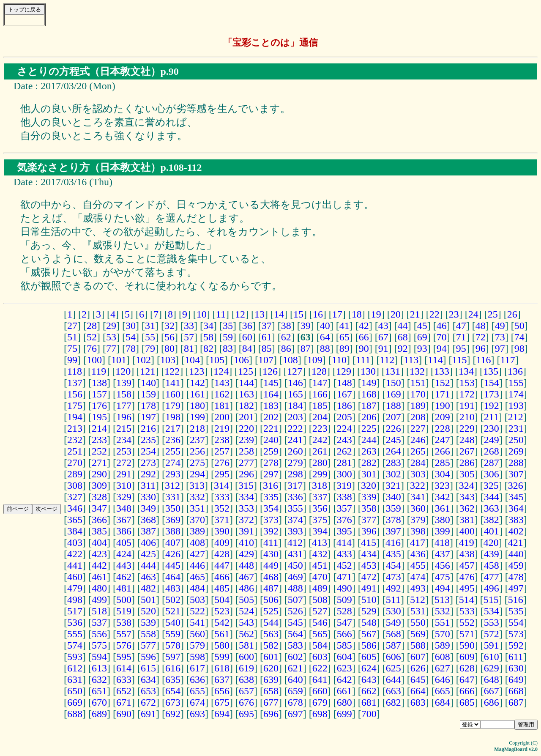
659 (295, 691)
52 (92, 337)
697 (295, 714)
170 (418, 394)
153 (467, 383)
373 (271, 520)
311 (148, 485)
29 (111, 326)
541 (197, 622)
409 (222, 542)
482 (148, 588)
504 (222, 600)
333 (222, 497)
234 (124, 440)
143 (222, 383)
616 (173, 668)
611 (516, 657)
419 (467, 542)
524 (246, 611)
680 (344, 702)
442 (99, 565)
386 (124, 531)
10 (202, 314)
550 (418, 622)
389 (197, 531)
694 (222, 714)
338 (344, 497)
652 (124, 691)
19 (376, 314)
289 (75, 474)
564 (295, 634)
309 (99, 485)
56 (169, 337)
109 (315, 360)
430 (271, 554)
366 (99, 520)
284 (418, 463)
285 (443, 463)
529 (369, 611)
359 (393, 508)
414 (344, 542)
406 (148, 542)
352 (222, 508)
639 (271, 679)
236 (173, 440)
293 (173, 474)
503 (197, 600)
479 (75, 588)
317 (295, 485)
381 (467, 520)
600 (246, 657)
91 (383, 348)
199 (197, 417)
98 (519, 348)
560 (197, 634)
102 (143, 360)
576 (124, 645)
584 (320, 645)
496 (492, 588)
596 (148, 657)
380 (443, 520)
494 (443, 588)
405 (124, 542)
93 (422, 348)
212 (516, 417)
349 (148, 508)
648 (492, 679)
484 (197, 588)
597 (173, 657)
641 (320, 679)
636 (197, 679)
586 (369, 645)
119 (99, 371)
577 (148, 645)
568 (393, 634)
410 (246, 542)
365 (75, 520)
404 (99, 542)
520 (148, 611)
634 (148, 679)
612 (75, 668)
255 (173, 451)
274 (173, 463)
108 (290, 360)
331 (173, 497)
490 (344, 588)
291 (124, 474)
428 (222, 554)
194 (75, 417)
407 (173, 542)
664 (418, 691)
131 (393, 371)
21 (415, 314)
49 (500, 326)
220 (246, 428)
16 (318, 314)
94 (442, 348)
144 (246, 383)
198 (173, 417)
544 (271, 622)
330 (148, 497)
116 (484, 360)
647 (467, 679)
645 (418, 679)
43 (383, 326)
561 (222, 634)
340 (393, 497)
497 (516, 588)
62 (286, 337)
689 (99, 714)
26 (512, 314)
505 (246, 600)
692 (173, 714)
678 (295, 702)
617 (197, 668)
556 (99, 634)
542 (222, 622)
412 (295, 542)
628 (467, 668)
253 (124, 451)
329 (124, 497)
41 (344, 326)
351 (197, 508)
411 (271, 542)
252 (99, 451)
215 (124, 428)
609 (467, 657)
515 (491, 600)
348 (124, 508)
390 (222, 531)
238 (222, 440)
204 (320, 417)
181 (222, 405)
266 (443, 451)
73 (500, 337)
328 (99, 497)
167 (344, 394)
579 (197, 645)
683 (418, 702)
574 (75, 645)
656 (222, 691)
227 (418, 428)
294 (197, 474)
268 (492, 451)
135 (491, 371)
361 (443, 508)
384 (75, 531)
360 (418, 508)
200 (222, 417)
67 (383, 337)
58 (208, 337)
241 (295, 440)
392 (271, 531)
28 (92, 326)
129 (344, 371)
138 (99, 383)
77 (111, 348)
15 (298, 314)
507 (295, 600)
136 (515, 371)
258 (246, 451)
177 (124, 405)
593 (75, 657)
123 (197, 371)
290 (99, 474)
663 (393, 691)
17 (337, 314)
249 (492, 440)
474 (418, 577)
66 (364, 337)
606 (393, 657)
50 (519, 326)
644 (393, 679)
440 (516, 554)
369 (173, 520)
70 (442, 337)
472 (369, 577)
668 (516, 691)
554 (516, 622)
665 (443, 691)
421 (516, 542)
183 (271, 405)
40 (325, 326)
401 (492, 531)
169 (393, 394)
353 (246, 508)
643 (369, 679)
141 (173, 383)
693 (197, 714)
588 (418, 645)
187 (369, 405)
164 (271, 394)
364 (516, 508)
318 (320, 485)
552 (467, 622)
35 (228, 326)
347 (99, 508)
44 (403, 326)
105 (217, 360)
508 (320, 600)
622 (320, 668)
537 (99, 622)
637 (222, 679)
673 (173, 702)
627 (443, 668)
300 (344, 474)
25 (493, 314)
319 (344, 485)
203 (295, 417)
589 (443, 645)
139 (124, 383)
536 (75, 622)
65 (344, 337)
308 (75, 485)
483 (173, 588)
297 (271, 474)
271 (99, 463)
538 (124, 622)
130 (368, 371)
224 (344, 428)
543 (246, 622)
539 (148, 622)
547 (344, 622)
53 (111, 337)
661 (344, 691)
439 (492, 554)
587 (393, 645)
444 (148, 565)
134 (466, 371)
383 (516, 520)
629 (492, 668)
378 (393, 520)
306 (492, 474)
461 (99, 577)
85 (267, 348)
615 (148, 668)
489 (320, 588)
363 (492, 508)
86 (286, 348)
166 (320, 394)
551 (443, 622)
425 (148, 554)
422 (75, 554)
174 (516, 394)
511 (393, 600)
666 (467, 691)
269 (516, 451)
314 (221, 485)
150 (393, 383)
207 (393, 417)
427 (197, 554)
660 (320, 691)
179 (173, 405)
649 (516, 679)
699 (344, 714)
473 (393, 577)
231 (516, 428)
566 (344, 634)
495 (467, 588)
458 (492, 565)
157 (99, 394)
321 (393, 485)
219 (222, 428)
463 (148, 577)
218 (197, 428)
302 (393, 474)
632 (99, 679)
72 (481, 337)
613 (99, 668)
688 (75, 714)
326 (516, 485)
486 (246, 588)
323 (442, 485)
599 (222, 657)
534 (492, 611)
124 (221, 371)
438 (467, 554)
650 (75, 691)
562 (246, 634)
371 (222, 520)
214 (99, 428)
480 (99, 588)
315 (246, 485)
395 (344, 531)
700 (369, 714)
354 (271, 508)
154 (492, 383)
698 (320, 714)
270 (75, 463)
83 (228, 348)
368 (148, 520)
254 (148, 451)
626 (418, 668)
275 (197, 463)
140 (148, 383)
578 (173, 645)
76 (92, 348)
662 (369, 691)
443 (124, 565)
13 (260, 314)
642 (344, 679)
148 (344, 383)
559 (173, 634)
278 (271, 463)
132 (417, 371)
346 (75, 508)
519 (124, 611)
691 (148, 714)
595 (124, 657)
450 (295, 565)
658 (271, 691)
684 (443, 702)
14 (279, 314)
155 (516, 383)
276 (222, 463)
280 (320, 463)
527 (320, 611)
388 (173, 531)
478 (516, 577)
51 (72, 337)
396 (369, 531)
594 (99, 657)
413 (320, 542)
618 (222, 668)
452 (344, 565)
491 (369, 588)
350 (173, 508)
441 (75, 565)
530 (393, 611)
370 (197, 520)
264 (393, 451)
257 (222, 451)
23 (454, 314)
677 (271, 702)
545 (295, 622)
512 (418, 600)
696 (271, 714)
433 (344, 554)
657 (246, 691)
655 (197, 691)
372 (246, 520)
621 (295, 668)
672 (148, 702)
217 (173, 428)
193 (516, 405)
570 (443, 634)
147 (320, 383)
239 (246, 440)
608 (443, 657)
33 (189, 326)
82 (208, 348)
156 (75, 394)
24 (473, 314)
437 (443, 554)
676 (246, 702)
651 (99, 691)
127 (295, 371)
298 (295, 474)
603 (320, 657)
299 (320, 474)
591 (492, 645)
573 (516, 634)
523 (222, 611)
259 (271, 451)
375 (320, 520)
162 (222, 394)
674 (197, 702)
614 (124, 668)
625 (393, 668)
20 (396, 314)
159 (148, 394)
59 (228, 337)
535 (516, 611)
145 (271, 383)
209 (443, 417)
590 (467, 645)
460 (75, 577)
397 (393, 531)
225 (369, 428)
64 (325, 337)
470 (320, 577)
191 (467, 405)
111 (363, 360)
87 (306, 348)
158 (124, 394)
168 (369, 394)
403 (75, 542)
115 (459, 360)
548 (369, 622)
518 (99, 611)
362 (467, 508)
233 (99, 440)
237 (197, 440)
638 (246, 679)
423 (99, 554)
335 (271, 497)
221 (271, 428)
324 (467, 485)
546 (320, 622)
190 (443, 405)
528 (344, 611)
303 (418, 474)
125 (246, 371)
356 (320, 508)
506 (271, 600)
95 (461, 348)
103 (168, 360)
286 (467, 463)
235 (148, 440)
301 (369, 474)
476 (467, 577)
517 (75, 611)
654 (173, 691)
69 (422, 337)
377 (369, 520)
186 (344, 405)
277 (246, 463)
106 (241, 360)
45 (422, 326)
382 (492, 520)
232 (75, 440)
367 (124, 520)
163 (246, 394)
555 (75, 634)
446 (197, 565)
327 (75, 497)
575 (99, 645)
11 (221, 314)
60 (247, 337)
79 (150, 348)
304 (443, 474)
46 (442, 326)
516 (516, 600)
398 (418, 531)
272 (124, 463)
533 (467, 611)
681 (369, 702)
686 (492, 702)
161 (197, 394)
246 (418, 440)
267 (467, 451)
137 (75, 383)
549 (393, 622)
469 (295, 577)
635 (173, 679)
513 (442, 600)
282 (369, 463)
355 (295, 508)
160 (173, 394)
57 (189, 337)
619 (246, 668)
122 (172, 371)
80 (169, 348)
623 (344, 668)
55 (150, 337)
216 (148, 428)
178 (148, 405)
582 (271, 645)
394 (320, 531)
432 (320, 554)
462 (124, 577)
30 (131, 326)
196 (124, 417)
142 (197, 383)
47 (461, 326)
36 (247, 326)
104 (192, 360)
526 (295, 611)
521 (173, 611)
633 (124, 679)
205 (344, 417)
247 (443, 440)
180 (197, 405)
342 (443, 497)
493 (418, 588)
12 (240, 314)
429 (246, 554)
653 (148, 691)
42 (364, 326)
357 (344, 508)
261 (320, 451)
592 (516, 645)
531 (418, 611)
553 (492, 622)
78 (131, 348)
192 (492, 405)
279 (295, 463)
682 (393, 702)
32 (169, 326)
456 (443, 565)
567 (369, 634)
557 (124, 634)
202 (271, 417)
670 (99, 702)
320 (369, 485)
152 (443, 383)
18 (357, 314)
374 (295, 520)
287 (492, 463)
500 (124, 600)
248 (467, 440)
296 (246, 474)
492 (393, 588)
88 (325, 348)
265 (418, 451)
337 (320, 497)
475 (443, 577)
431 (295, 554)
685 (467, 702)
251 (75, 451)
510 (369, 600)
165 (295, 394)
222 (295, 428)
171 (443, 394)
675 (222, 702)
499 (99, 600)
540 (173, 622)
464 (173, 577)
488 (295, 588)
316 (270, 485)
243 (344, 440)
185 (320, 405)
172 (467, 394)
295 (222, 474)
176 (99, 405)
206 (369, 417)
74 (519, 337)
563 (271, 634)
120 (123, 371)
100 (94, 360)
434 (369, 554)
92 (403, 348)
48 (481, 326)
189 (418, 405)
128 (319, 371)
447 (222, 565)
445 (173, 565)
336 (295, 497)
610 (492, 657)
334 (246, 497)
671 (124, 702)
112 (387, 360)
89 (344, 348)
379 (418, 520)
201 (246, 417)
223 (320, 428)
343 (467, 497)
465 (197, 577)
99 (72, 360)
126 (270, 371)
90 (364, 348)
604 (344, 657)
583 (295, 645)
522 (197, 611)
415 (369, 542)
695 (246, 714)
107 (266, 360)
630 (516, 668)
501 (148, 600)
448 (246, 565)
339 (369, 497)
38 (286, 326)
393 (295, 531)
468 (271, 577)
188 (393, 405)
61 (267, 337)
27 (72, 326)
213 (75, 428)
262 (344, 451)
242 (320, 440)
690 (124, 714)
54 (131, 337)
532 (443, 611)
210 (467, 417)
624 (369, 668)
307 (516, 474)
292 (148, 474)
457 (467, 565)
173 (492, 394)
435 (393, 554)
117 (508, 360)
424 (124, 554)
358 (369, 508)
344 (492, 497)
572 (492, 634)
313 (197, 485)
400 (467, 531)
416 (393, 542)
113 (411, 360)
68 (403, 337)
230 (492, 428)
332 (197, 497)
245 (393, 440)
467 (246, 577)
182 (246, 405)
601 (271, 657)
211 (491, 417)
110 (339, 360)
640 (295, 679)
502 (173, 600)
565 (320, 634)
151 (418, 383)
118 (75, 371)
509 (344, 600)
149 (369, 383)
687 (516, 702)
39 (306, 326)
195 (99, 417)
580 (222, 645)
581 (246, 645)
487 (271, 588)
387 (148, 531)
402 (516, 531)
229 (467, 428)
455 (418, 565)
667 (492, 691)
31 (150, 326)
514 (467, 600)
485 (222, 588)
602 (295, 657)
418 (442, 542)
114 (435, 360)
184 (295, 405)
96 (481, 348)
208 (418, 417)
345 (516, 497)
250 (516, 440)
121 (148, 371)
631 (75, 679)
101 (119, 360)
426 (173, 554)
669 (75, 702)
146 (295, 383)
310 (124, 485)
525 (271, 611)
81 (189, 348)
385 (99, 531)
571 (467, 634)
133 (442, 371)
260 (295, 451)
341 (418, 497)
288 (516, 463)
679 (320, 702)
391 (246, 531)
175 (75, 405)
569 (418, 634)
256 (197, 451)
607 (418, 657)
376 (344, 520)
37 (267, 326)
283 (393, 463)
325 (491, 485)
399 (443, 531)
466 (222, 577)
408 (197, 542)
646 (443, 679)
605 (369, 657)
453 (369, 565)
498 (75, 600)
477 (492, 577)
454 (393, 565)
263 (369, 451)
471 (344, 577)
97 (500, 348)
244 (369, 440)
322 (418, 485)
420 (491, 542)
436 (418, 554)
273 (148, 463)
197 (148, 417)
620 (271, 668)
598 (197, 657)
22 (434, 314)
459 (516, 565)
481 (124, 588)
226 (393, 428)
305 (467, 474)
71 (461, 337)
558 (148, 634)
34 (208, 326)
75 (72, 348)
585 (344, 645)
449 (271, 565)
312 (172, 485)
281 (344, 463)
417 (418, 542)
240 (271, 440)
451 (320, 565)
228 (443, 428)
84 (247, 348)
